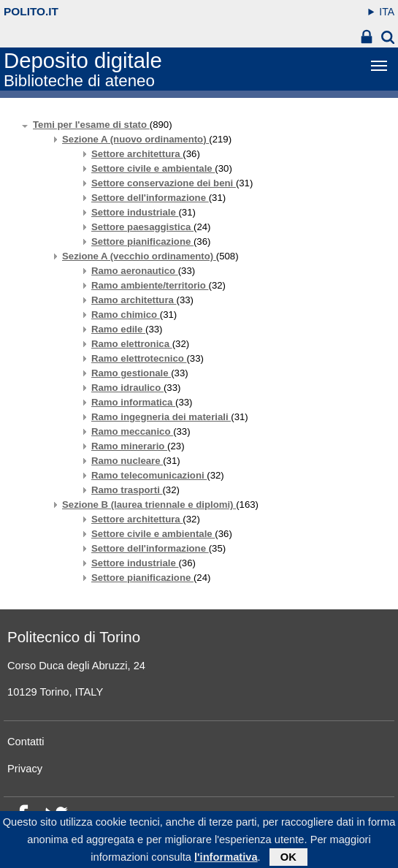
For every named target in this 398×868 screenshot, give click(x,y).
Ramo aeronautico (135, 271)
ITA (387, 12)
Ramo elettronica (132, 344)
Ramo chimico (126, 315)
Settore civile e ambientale (153, 168)
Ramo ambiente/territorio (150, 285)
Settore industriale (135, 212)
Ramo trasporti (127, 490)
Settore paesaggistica (142, 227)
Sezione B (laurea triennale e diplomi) (149, 505)
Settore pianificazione (142, 241)
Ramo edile (118, 329)
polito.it (31, 11)
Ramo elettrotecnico (139, 358)
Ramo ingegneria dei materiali (161, 417)
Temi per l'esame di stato (91, 125)
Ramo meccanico (132, 431)
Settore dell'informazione (150, 198)
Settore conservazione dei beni (164, 183)
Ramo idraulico (127, 388)
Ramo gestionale (131, 373)
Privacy (25, 769)
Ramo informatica (133, 402)
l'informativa (226, 860)
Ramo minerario (129, 446)
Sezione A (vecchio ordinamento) (139, 256)
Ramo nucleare (127, 461)
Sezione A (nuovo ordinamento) (135, 139)
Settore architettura (137, 154)
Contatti (26, 742)
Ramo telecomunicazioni (149, 475)
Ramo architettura (134, 300)
